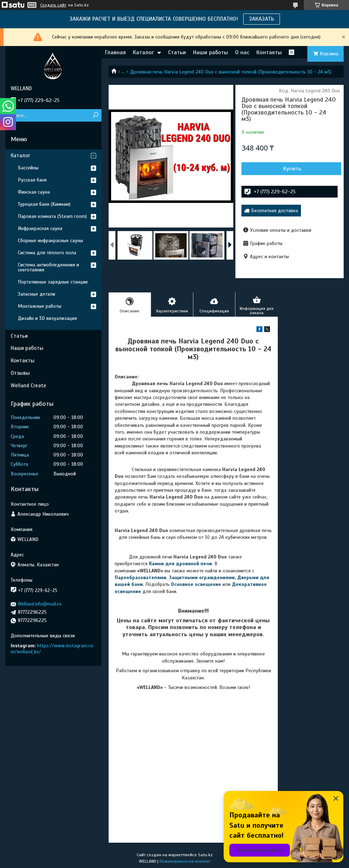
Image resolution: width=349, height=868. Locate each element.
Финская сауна (34, 192)
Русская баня (32, 180)
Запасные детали (37, 294)
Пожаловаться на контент (185, 861)
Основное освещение (196, 584)
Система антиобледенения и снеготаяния (48, 267)
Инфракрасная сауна (40, 228)
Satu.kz (205, 855)
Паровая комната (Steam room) (52, 216)
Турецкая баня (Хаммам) (44, 204)
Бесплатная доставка (275, 211)
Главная (115, 52)
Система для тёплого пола (47, 253)
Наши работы (210, 52)
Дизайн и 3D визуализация (47, 318)
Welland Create (28, 386)
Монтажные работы (40, 306)
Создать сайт (53, 5)
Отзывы (20, 373)
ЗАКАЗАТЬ (262, 19)
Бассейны (28, 168)
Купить (292, 169)
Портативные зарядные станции (53, 282)
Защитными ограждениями (201, 578)
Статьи (177, 52)
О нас (242, 52)
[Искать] (95, 115)
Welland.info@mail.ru (40, 604)
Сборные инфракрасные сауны (50, 241)
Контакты (269, 52)
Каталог (143, 52)
